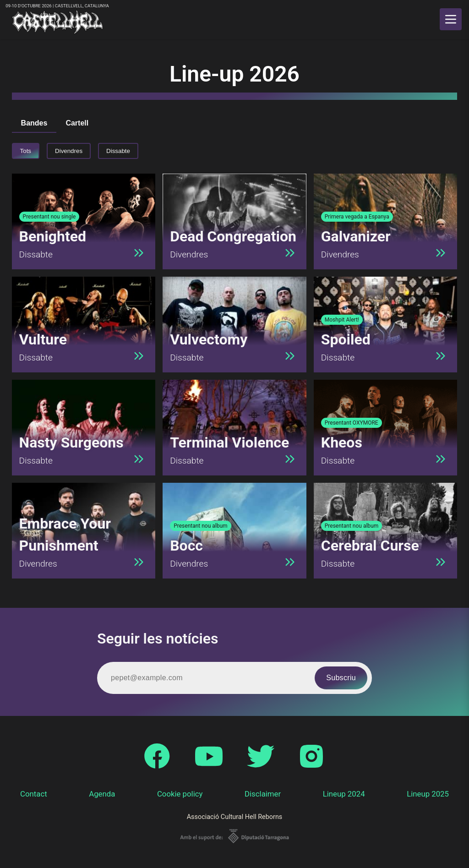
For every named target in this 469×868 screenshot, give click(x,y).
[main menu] (451, 19)
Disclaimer (263, 794)
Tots (26, 151)
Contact (34, 794)
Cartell (77, 123)
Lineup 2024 (344, 794)
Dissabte (118, 151)
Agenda (102, 794)
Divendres (69, 151)
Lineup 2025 (428, 794)
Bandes (34, 123)
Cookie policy (180, 794)
